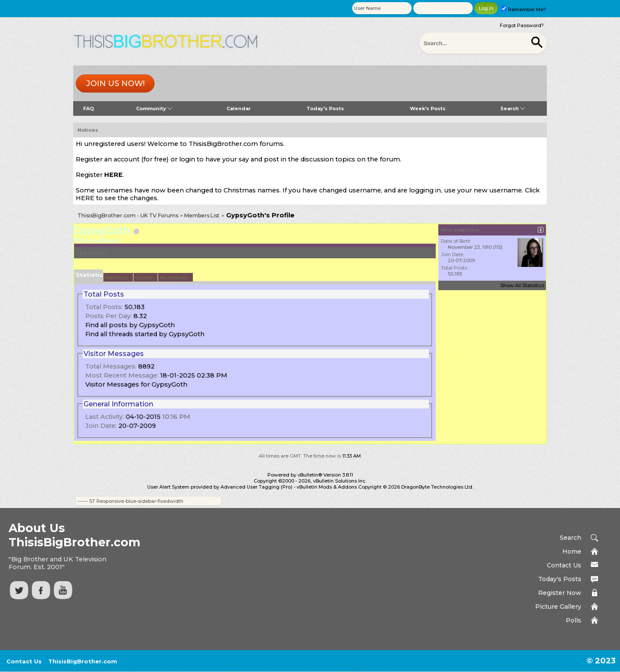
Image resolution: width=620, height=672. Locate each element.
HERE (113, 175)
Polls (573, 620)
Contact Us (564, 565)
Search (513, 108)
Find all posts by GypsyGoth (130, 325)
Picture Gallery (558, 607)
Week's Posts (428, 108)
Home (572, 551)
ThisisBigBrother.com (83, 661)
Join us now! (115, 84)
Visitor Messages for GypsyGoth (136, 384)
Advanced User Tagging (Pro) (256, 487)
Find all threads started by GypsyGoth (145, 334)
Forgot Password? (522, 25)
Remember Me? (524, 9)
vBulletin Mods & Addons (327, 487)
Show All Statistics (522, 285)
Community (154, 108)
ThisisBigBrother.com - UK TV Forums (128, 215)
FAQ (88, 108)
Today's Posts (325, 108)
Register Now (560, 593)
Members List (202, 215)
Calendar (239, 108)
